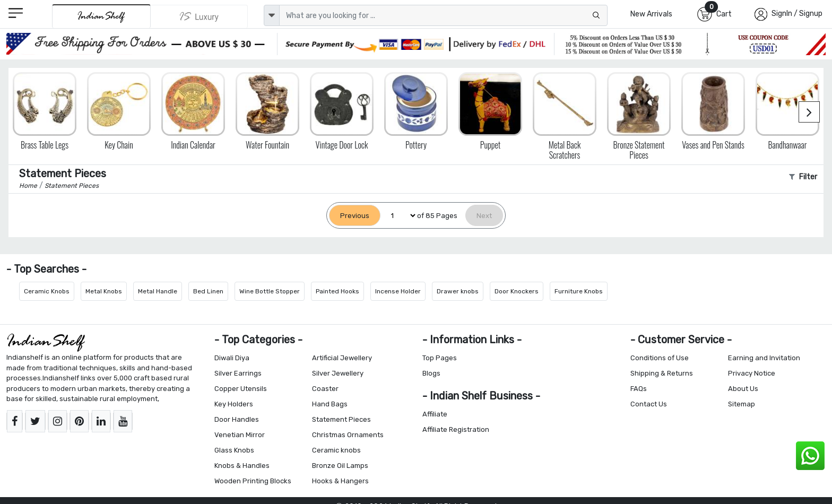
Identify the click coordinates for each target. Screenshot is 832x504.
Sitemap (742, 404)
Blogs (431, 373)
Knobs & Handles (242, 466)
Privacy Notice (752, 373)
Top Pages (440, 358)
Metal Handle (158, 291)
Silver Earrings (238, 373)
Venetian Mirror (240, 435)
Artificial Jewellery (342, 358)
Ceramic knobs (336, 450)
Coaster (325, 389)
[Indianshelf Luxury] (200, 16)
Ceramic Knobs (47, 291)
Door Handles (237, 419)
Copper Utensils (241, 389)
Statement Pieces (341, 419)
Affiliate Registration (456, 429)
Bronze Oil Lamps (340, 466)
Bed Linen (208, 291)
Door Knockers (517, 291)
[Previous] (355, 216)
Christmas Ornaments (348, 435)
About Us (743, 389)
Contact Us (649, 404)
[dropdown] (272, 15)
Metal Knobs (104, 291)
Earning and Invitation (764, 358)
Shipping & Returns (662, 373)
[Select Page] (399, 216)
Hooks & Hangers (340, 481)
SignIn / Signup (797, 14)
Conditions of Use (660, 358)
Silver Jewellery (338, 373)
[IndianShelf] (101, 16)
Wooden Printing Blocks (253, 481)
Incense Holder (398, 291)
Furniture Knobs (579, 291)
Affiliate (435, 414)
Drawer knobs (458, 291)
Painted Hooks (337, 291)
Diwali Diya (232, 358)
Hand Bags (330, 404)
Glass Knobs (234, 450)
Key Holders (234, 404)
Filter (803, 177)
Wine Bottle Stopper (270, 291)
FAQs (639, 389)
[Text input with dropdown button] (443, 15)
